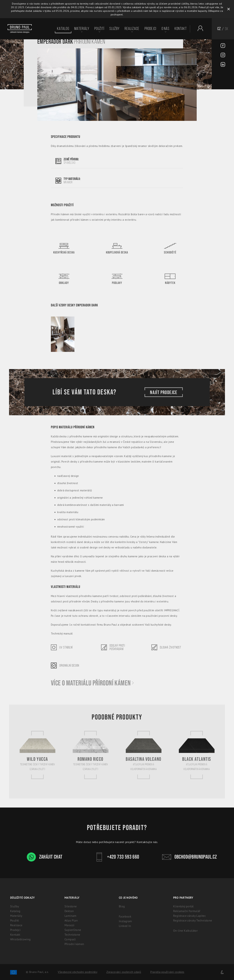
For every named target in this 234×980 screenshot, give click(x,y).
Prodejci (151, 29)
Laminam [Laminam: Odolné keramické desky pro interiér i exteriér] (70, 916)
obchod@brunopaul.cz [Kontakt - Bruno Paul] (190, 857)
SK (227, 29)
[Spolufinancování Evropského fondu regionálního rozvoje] (13, 972)
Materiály (82, 29)
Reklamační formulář (187, 911)
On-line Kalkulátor (185, 931)
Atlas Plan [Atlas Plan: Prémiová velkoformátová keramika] (71, 920)
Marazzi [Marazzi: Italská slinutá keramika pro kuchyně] (69, 925)
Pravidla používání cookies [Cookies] (167, 972)
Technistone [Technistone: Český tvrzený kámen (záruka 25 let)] (72, 935)
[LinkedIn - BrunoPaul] (223, 65)
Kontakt (181, 29)
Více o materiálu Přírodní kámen (92, 683)
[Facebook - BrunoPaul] (223, 46)
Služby (114, 29)
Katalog (63, 29)
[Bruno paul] (20, 29)
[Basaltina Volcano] (144, 755)
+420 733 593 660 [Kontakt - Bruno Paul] (117, 857)
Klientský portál (183, 906)
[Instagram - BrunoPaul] (223, 55)
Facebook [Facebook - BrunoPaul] (125, 916)
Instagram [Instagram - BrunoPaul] (125, 921)
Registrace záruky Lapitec (189, 916)
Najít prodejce (164, 392)
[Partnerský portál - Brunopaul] (199, 28)
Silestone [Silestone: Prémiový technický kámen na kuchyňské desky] (71, 906)
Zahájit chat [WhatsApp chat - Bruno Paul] (45, 857)
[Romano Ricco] (91, 755)
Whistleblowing (20, 939)
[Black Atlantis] (197, 755)
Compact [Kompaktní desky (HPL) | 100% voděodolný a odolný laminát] (70, 939)
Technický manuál (62, 633)
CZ (219, 29)
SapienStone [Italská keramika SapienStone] (73, 930)
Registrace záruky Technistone (193, 920)
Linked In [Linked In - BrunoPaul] (125, 926)
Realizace (132, 29)
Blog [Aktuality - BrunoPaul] (122, 906)
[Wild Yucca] (37, 755)
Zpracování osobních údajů (124, 972)
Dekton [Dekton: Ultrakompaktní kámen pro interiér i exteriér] (69, 911)
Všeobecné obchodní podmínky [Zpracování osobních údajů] (78, 972)
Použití (99, 29)
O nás (166, 29)
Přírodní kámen (74, 944)
